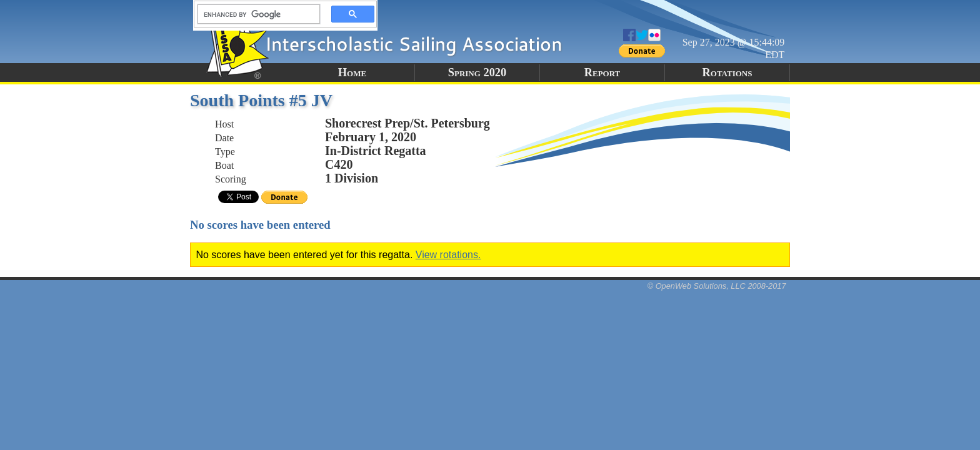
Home (352, 72)
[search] (255, 14)
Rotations (727, 72)
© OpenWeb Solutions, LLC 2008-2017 (717, 286)
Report (602, 72)
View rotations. (448, 255)
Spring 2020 (477, 72)
